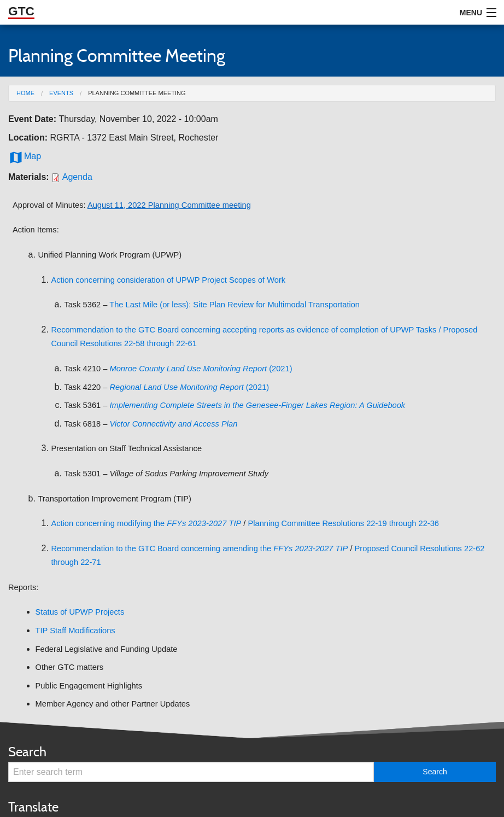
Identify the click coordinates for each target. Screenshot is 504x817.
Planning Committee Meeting (137, 93)
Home (25, 93)
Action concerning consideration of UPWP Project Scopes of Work (168, 280)
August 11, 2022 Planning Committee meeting (169, 205)
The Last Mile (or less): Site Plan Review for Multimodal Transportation (235, 305)
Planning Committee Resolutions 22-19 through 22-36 (343, 523)
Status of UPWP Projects (80, 612)
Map (25, 156)
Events (61, 93)
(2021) (201, 369)
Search (27, 752)
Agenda (77, 177)
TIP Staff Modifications (75, 631)
